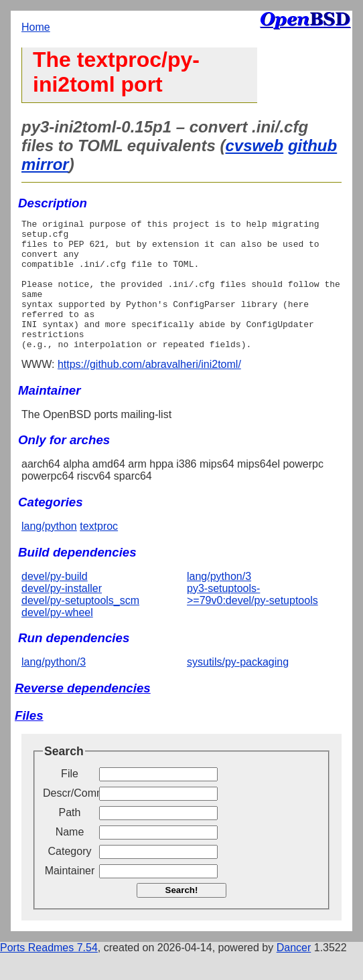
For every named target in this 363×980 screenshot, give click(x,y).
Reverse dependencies (83, 714)
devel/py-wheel (57, 639)
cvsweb (255, 145)
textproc (99, 552)
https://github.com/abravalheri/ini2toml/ (149, 390)
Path (70, 839)
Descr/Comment (70, 819)
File (70, 800)
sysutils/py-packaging (238, 688)
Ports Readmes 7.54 (49, 974)
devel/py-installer (62, 614)
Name (70, 858)
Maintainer (70, 897)
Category (70, 877)
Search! (182, 916)
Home (36, 27)
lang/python (49, 552)
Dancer (294, 974)
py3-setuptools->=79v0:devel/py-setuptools (252, 620)
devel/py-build (55, 602)
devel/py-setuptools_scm (80, 626)
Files (29, 742)
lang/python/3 (219, 602)
